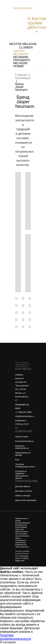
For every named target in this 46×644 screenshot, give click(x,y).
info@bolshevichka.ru (25, 416)
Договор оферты (23, 486)
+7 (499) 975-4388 (23, 412)
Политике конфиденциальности (15, 637)
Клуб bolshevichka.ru (25, 441)
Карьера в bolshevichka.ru (22, 447)
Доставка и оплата (24, 491)
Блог (17, 460)
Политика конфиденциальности (25, 465)
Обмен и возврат (23, 496)
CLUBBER (26, 47)
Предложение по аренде (23, 454)
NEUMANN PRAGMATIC (22, 59)
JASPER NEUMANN (21, 52)
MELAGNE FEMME (20, 65)
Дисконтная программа (26, 500)
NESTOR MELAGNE (23, 44)
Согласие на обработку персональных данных (22, 475)
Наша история (22, 437)
